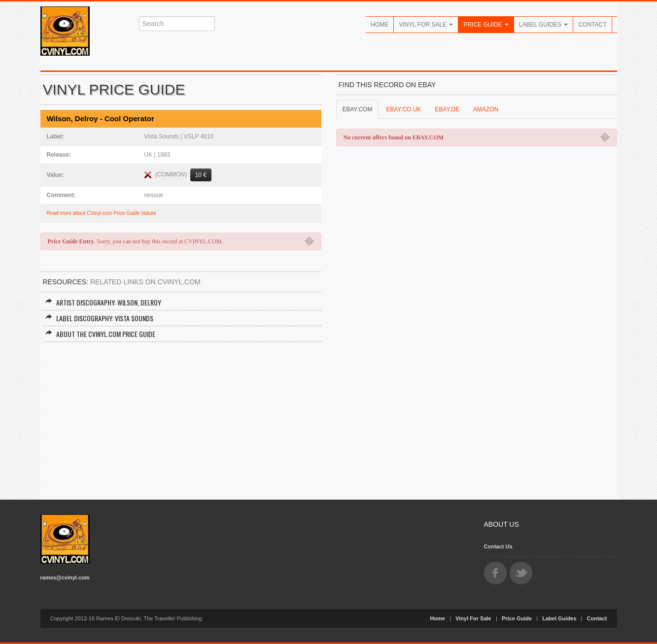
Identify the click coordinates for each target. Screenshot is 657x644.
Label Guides (544, 25)
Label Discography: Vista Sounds (99, 318)
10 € (201, 175)
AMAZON (486, 109)
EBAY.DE (447, 109)
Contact (592, 25)
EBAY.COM (358, 109)
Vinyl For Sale (426, 25)
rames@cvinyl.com (65, 577)
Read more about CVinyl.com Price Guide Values (102, 213)
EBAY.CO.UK (403, 109)
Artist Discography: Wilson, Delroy (103, 302)
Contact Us (498, 546)
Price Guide (486, 25)
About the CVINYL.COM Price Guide (100, 334)
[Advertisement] (181, 416)
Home (380, 25)
